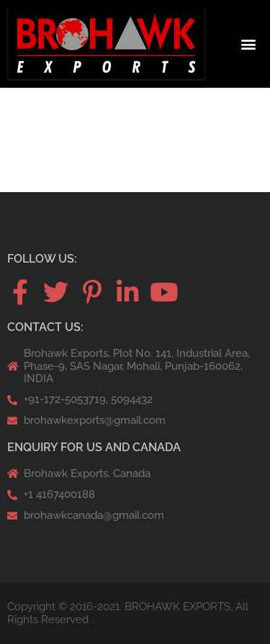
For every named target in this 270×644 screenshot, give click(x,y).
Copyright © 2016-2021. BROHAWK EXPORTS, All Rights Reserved (128, 613)
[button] (249, 44)
